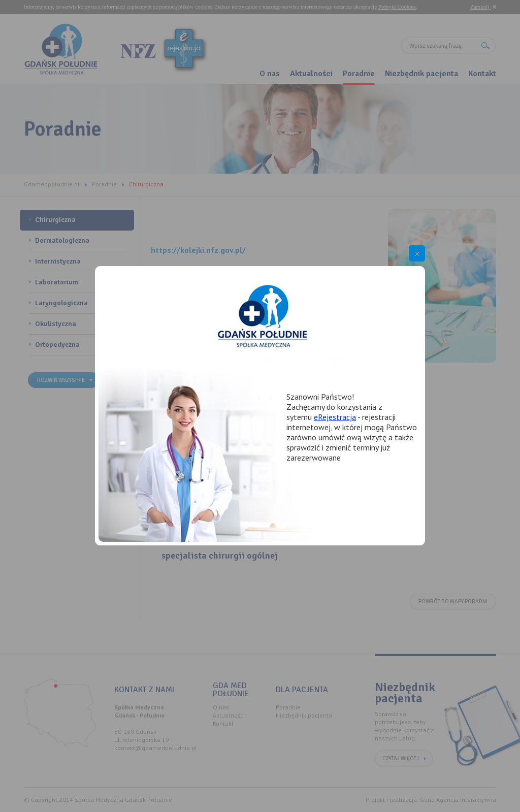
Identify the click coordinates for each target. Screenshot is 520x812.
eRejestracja (335, 417)
